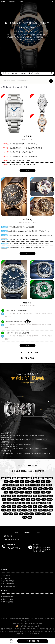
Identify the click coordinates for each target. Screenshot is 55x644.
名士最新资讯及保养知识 (9, 586)
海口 (25, 496)
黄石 (35, 510)
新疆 (51, 496)
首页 (10, 87)
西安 (32, 481)
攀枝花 (38, 514)
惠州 (26, 514)
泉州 (11, 514)
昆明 (22, 485)
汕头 (14, 496)
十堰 (46, 510)
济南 (17, 485)
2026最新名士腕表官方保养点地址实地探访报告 (23, 239)
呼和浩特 (36, 492)
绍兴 (30, 507)
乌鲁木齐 (16, 499)
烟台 (9, 507)
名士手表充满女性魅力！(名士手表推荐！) (23, 144)
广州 (14, 478)
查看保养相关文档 (7, 599)
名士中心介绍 (5, 578)
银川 (9, 499)
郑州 (46, 478)
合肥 (11, 485)
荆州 (51, 510)
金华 (40, 507)
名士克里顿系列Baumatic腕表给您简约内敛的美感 (26, 148)
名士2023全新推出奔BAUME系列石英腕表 (23, 156)
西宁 (32, 514)
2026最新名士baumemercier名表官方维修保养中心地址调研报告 (29, 231)
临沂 (4, 507)
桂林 (21, 514)
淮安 (44, 503)
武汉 (27, 481)
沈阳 (43, 485)
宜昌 (5, 514)
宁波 (6, 481)
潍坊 (49, 503)
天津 (25, 478)
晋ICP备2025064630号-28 (29, 623)
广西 (51, 489)
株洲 (25, 510)
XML (41, 623)
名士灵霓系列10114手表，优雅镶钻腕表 (23, 165)
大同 (23, 499)
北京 (4, 478)
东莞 (17, 481)
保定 (25, 489)
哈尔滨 (6, 485)
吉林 (43, 492)
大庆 (44, 499)
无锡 (48, 492)
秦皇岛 (50, 499)
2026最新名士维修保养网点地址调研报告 (21, 227)
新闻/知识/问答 (18, 87)
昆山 (46, 489)
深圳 (19, 478)
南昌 (27, 485)
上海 (9, 478)
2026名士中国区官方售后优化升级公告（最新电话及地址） (27, 248)
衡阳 (14, 510)
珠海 (9, 496)
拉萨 (40, 496)
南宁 (32, 485)
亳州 (14, 507)
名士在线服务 (5, 576)
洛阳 (46, 507)
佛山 (6, 492)
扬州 (33, 503)
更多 (27, 170)
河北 (14, 489)
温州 (19, 507)
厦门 (11, 481)
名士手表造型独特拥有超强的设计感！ (22, 152)
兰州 (4, 499)
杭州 (22, 481)
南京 (40, 478)
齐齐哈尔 (28, 492)
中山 (11, 492)
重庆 (35, 478)
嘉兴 (25, 507)
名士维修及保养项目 (8, 581)
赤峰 (33, 499)
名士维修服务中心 (48, 618)
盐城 (25, 517)
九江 (17, 503)
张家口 (11, 503)
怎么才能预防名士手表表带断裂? (16, 311)
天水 (49, 514)
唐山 (30, 489)
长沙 (51, 478)
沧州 (5, 503)
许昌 (51, 507)
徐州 (23, 503)
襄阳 (40, 510)
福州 (43, 481)
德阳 (16, 492)
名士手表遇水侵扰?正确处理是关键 (17, 333)
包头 (38, 499)
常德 (19, 510)
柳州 (16, 514)
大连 (38, 481)
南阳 (4, 510)
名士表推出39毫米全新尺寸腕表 (20, 160)
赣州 (30, 496)
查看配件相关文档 (7, 602)
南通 (38, 503)
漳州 (35, 496)
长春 (9, 489)
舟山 (35, 507)
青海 (46, 496)
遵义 (44, 514)
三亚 (19, 496)
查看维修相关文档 (7, 597)
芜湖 (4, 496)
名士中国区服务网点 (8, 584)
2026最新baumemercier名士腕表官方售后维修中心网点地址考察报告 (30, 235)
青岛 (38, 485)
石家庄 (49, 485)
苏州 (4, 489)
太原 (19, 489)
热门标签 (4, 591)
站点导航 (4, 570)
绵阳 (22, 492)
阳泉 (28, 499)
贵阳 (48, 481)
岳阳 (9, 510)
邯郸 (35, 489)
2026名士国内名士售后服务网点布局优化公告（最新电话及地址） (29, 244)
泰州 (30, 517)
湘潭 (30, 510)
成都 (30, 478)
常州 (28, 503)
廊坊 (40, 489)
